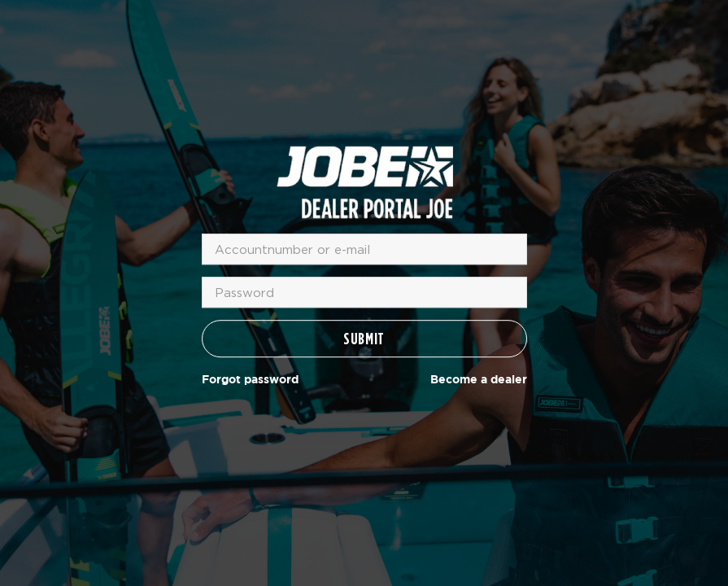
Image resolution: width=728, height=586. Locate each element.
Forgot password (250, 380)
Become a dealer (479, 380)
